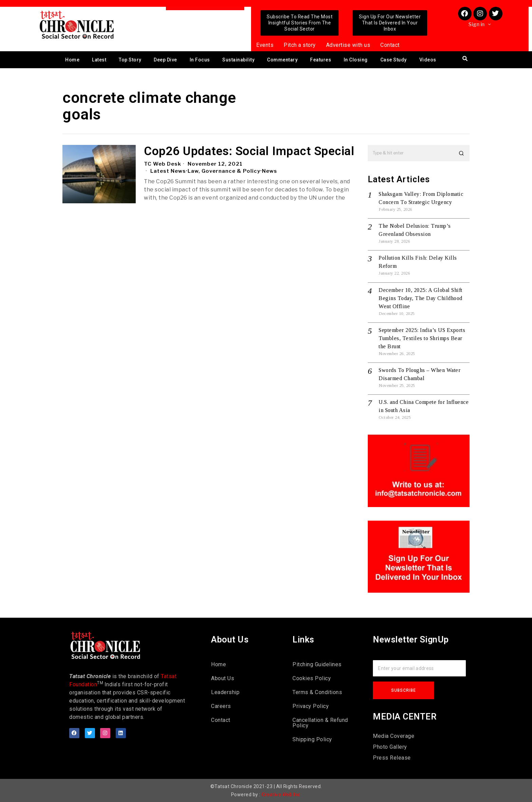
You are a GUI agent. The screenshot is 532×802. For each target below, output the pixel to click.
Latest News (168, 171)
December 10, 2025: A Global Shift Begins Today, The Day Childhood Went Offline (421, 298)
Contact (390, 45)
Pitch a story (300, 45)
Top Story (130, 60)
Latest (99, 60)
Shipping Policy (312, 739)
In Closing (356, 60)
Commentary (282, 60)
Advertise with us (348, 45)
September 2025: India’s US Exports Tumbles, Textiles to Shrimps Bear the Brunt (422, 338)
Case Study (394, 60)
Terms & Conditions (317, 692)
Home (72, 60)
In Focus (200, 60)
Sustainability (238, 60)
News (270, 171)
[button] (461, 153)
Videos (428, 60)
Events (265, 45)
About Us (223, 678)
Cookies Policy (312, 678)
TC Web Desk (163, 164)
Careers (221, 706)
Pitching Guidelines (317, 664)
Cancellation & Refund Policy (320, 723)
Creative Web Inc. (281, 795)
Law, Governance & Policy (224, 171)
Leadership (225, 692)
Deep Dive (165, 60)
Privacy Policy (311, 706)
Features (321, 60)
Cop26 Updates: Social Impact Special (249, 152)
